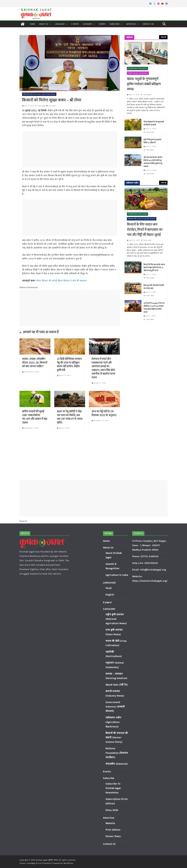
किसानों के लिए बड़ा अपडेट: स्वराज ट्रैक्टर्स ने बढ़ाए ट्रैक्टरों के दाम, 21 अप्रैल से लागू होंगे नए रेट (154, 268)
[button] (49, 24)
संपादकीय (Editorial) (117, 764)
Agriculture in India (117, 575)
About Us (44, 24)
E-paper (75, 24)
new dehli (52, 106)
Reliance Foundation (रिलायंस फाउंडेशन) (117, 753)
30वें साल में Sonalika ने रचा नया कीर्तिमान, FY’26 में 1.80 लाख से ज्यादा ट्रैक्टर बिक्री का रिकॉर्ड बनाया (154, 308)
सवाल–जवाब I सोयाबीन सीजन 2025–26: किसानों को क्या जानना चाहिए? (35, 363)
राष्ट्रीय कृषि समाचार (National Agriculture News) (39, 94)
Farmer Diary (113, 836)
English (110, 595)
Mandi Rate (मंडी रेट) (117, 685)
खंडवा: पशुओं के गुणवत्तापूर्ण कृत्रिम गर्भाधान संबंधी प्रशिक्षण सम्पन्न (144, 84)
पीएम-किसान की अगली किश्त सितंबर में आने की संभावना (62, 281)
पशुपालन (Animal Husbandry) (138, 73)
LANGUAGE (60, 24)
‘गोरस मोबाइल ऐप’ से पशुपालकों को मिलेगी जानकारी (154, 123)
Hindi (109, 588)
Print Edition (113, 830)
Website (110, 823)
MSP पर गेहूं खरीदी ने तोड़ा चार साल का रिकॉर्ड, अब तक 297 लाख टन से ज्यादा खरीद (70, 417)
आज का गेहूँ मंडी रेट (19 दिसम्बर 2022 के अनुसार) (104, 413)
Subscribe (115, 24)
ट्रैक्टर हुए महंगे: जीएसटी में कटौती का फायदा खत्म (154, 287)
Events (102, 24)
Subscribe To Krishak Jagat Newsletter (113, 788)
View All (163, 37)
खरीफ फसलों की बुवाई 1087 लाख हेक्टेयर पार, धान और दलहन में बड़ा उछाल (35, 417)
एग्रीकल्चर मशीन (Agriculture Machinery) (142, 219)
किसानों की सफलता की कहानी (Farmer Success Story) (117, 738)
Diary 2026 (112, 810)
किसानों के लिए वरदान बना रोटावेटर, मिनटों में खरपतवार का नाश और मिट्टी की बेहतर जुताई (145, 230)
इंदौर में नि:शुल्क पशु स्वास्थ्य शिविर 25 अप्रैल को (152, 141)
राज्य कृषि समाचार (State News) (137, 68)
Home (32, 24)
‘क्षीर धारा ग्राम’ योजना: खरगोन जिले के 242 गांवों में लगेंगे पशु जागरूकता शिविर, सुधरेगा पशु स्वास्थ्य (153, 162)
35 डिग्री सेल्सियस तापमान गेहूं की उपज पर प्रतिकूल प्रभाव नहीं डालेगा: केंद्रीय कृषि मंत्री (69, 365)
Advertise (131, 24)
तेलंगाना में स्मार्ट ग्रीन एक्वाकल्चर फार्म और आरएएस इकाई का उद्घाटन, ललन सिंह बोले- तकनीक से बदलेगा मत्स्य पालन (104, 368)
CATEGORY (88, 24)
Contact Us (148, 24)
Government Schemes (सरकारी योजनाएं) (115, 707)
